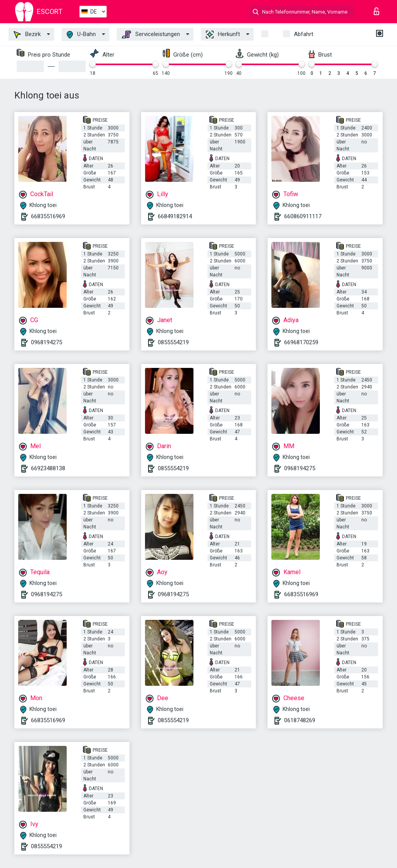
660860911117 (303, 216)
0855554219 (173, 342)
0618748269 (300, 720)
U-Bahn (81, 35)
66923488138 (48, 468)
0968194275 (47, 342)
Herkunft (223, 35)
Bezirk (27, 35)
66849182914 (175, 216)
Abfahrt (304, 34)
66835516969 (48, 216)
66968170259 (301, 342)
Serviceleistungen (151, 35)
